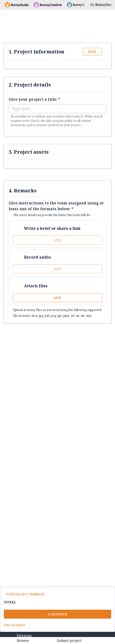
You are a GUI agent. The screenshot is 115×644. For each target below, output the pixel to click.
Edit (92, 52)
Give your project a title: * (34, 99)
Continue (58, 614)
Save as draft (15, 625)
